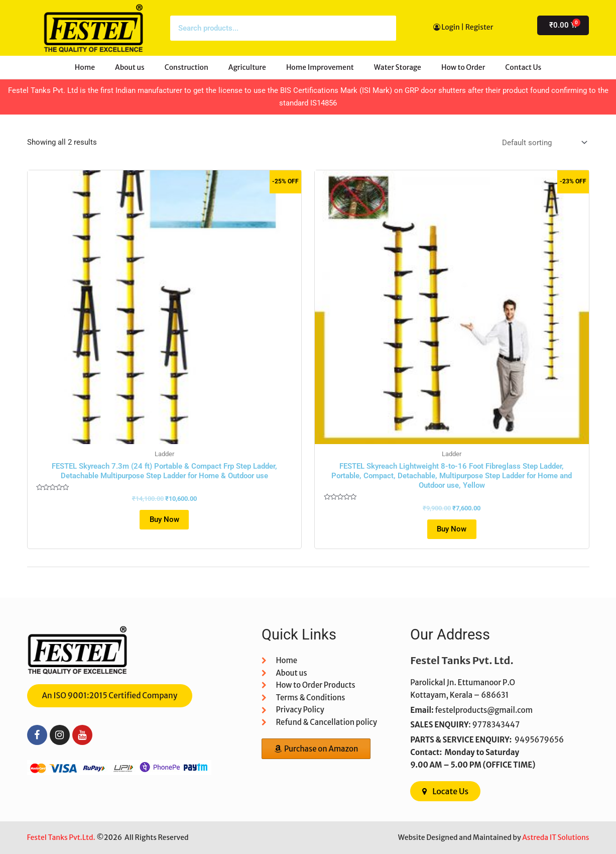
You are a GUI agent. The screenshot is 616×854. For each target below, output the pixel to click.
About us (130, 67)
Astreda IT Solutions (556, 837)
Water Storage (398, 67)
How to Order (463, 67)
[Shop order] (544, 143)
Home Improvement (320, 67)
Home (85, 67)
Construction (187, 67)
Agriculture (247, 67)
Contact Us (523, 67)
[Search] (384, 28)
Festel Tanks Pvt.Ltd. (61, 837)
